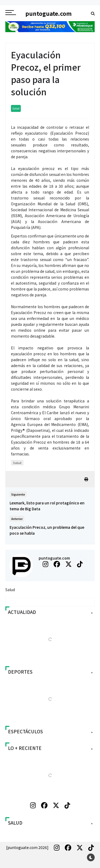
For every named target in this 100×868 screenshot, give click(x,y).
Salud (16, 108)
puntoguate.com (54, 558)
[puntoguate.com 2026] (27, 847)
